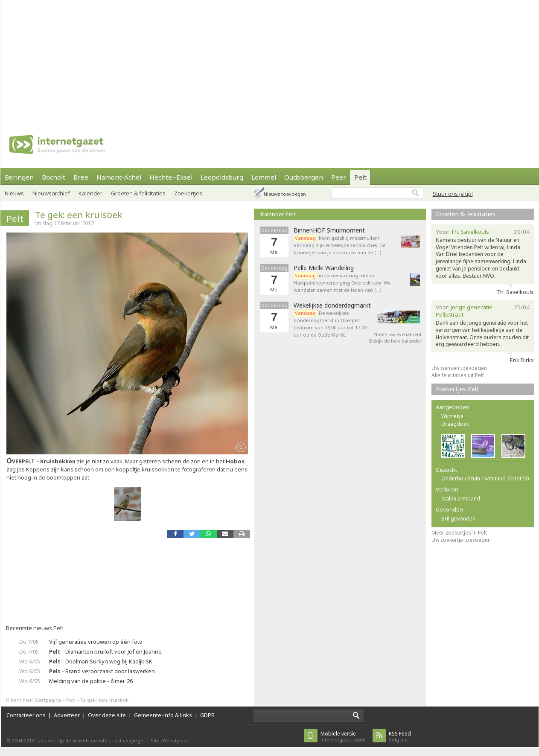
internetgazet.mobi (343, 737)
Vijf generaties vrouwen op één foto (96, 642)
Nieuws (14, 193)
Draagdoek (455, 424)
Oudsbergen (304, 177)
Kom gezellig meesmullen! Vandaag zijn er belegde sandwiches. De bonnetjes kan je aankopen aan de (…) (339, 245)
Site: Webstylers (169, 740)
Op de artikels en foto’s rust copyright (101, 740)
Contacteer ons (26, 715)
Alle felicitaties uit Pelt (458, 375)
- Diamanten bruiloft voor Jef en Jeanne (105, 651)
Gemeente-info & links (163, 715)
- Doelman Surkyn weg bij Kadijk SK (101, 661)
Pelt (360, 177)
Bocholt (54, 177)
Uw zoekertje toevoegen (461, 540)
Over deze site (107, 715)
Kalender (90, 193)
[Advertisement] (189, 60)
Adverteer (67, 715)
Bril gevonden (458, 519)
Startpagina (48, 700)
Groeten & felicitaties (138, 193)
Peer (339, 177)
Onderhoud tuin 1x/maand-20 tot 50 (485, 478)
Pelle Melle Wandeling (324, 268)
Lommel (264, 177)
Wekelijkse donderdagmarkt (332, 305)
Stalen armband (461, 499)
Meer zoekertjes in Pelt (459, 533)
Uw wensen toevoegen (459, 368)
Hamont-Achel (119, 177)
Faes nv (44, 740)
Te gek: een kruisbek (79, 215)
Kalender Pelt (278, 214)
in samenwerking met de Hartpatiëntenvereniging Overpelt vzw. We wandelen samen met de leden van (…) (342, 283)
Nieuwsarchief (51, 193)
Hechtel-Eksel (171, 177)
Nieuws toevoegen (285, 194)
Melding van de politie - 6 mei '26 (91, 681)
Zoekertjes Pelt (457, 389)
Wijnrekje (452, 416)
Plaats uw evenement (398, 334)
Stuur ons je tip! (453, 194)
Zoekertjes (188, 193)
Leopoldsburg (222, 177)
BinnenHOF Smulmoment (329, 230)
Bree (81, 177)
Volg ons (400, 737)
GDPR (207, 715)
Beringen (19, 177)
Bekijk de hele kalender (395, 341)
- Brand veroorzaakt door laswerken (102, 671)
